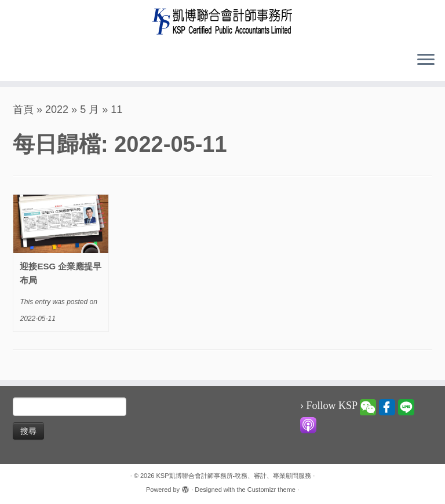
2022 (57, 109)
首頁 (23, 109)
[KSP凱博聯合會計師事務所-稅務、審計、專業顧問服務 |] (222, 21)
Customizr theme (271, 490)
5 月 (90, 109)
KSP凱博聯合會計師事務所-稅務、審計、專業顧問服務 (234, 476)
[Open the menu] (426, 60)
